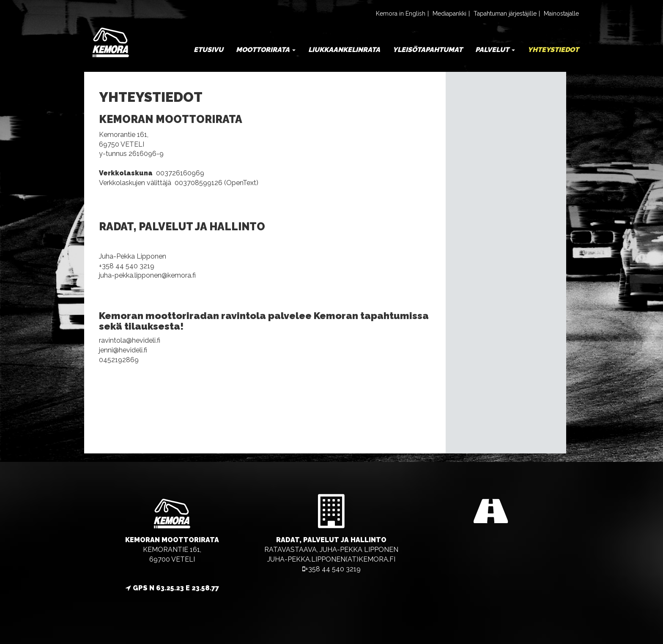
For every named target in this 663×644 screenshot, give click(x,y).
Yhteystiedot (553, 50)
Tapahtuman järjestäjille (505, 14)
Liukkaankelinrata (344, 50)
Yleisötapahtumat (428, 50)
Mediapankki (449, 14)
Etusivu (208, 50)
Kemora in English (401, 14)
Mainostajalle (561, 14)
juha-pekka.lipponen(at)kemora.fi (331, 559)
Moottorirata (266, 50)
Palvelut (495, 50)
